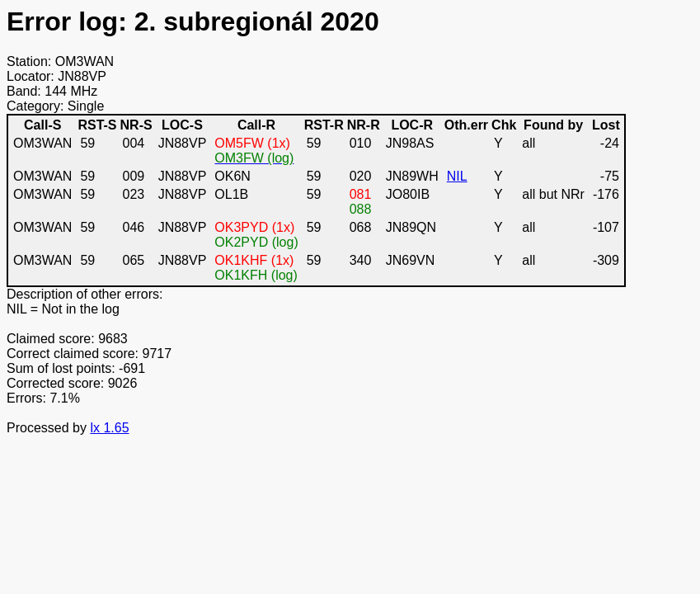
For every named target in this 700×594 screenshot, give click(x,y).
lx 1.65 (109, 428)
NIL (457, 176)
